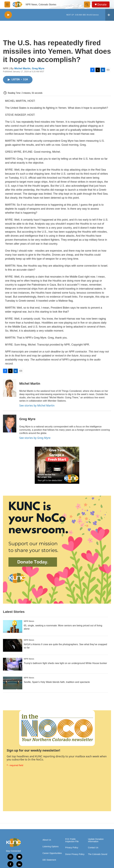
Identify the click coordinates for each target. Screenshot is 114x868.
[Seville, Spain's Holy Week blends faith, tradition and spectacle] (13, 683)
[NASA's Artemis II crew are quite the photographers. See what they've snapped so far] (13, 645)
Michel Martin (22, 68)
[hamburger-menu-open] (7, 4)
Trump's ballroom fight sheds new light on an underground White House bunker (65, 663)
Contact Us (93, 848)
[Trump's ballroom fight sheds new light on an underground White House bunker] (13, 664)
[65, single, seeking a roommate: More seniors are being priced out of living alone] (13, 626)
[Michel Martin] (10, 388)
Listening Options (50, 847)
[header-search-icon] (87, 4)
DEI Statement (49, 860)
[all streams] (110, 15)
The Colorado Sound (98, 854)
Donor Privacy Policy (75, 854)
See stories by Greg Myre (35, 438)
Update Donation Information (96, 840)
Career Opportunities (52, 853)
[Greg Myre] (10, 424)
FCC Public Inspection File (72, 840)
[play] (8, 15)
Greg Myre (38, 68)
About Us (47, 840)
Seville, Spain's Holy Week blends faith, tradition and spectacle (57, 682)
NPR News (29, 621)
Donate (102, 5)
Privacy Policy (72, 848)
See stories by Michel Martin (37, 405)
